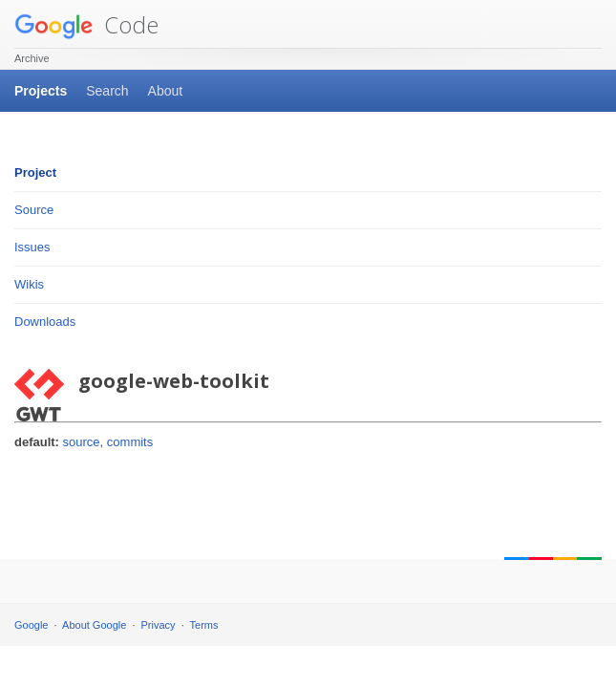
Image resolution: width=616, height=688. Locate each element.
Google (31, 625)
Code (86, 24)
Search (107, 91)
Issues (32, 247)
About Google (94, 625)
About (166, 91)
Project (35, 172)
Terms (204, 625)
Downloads (45, 322)
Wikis (29, 284)
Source (34, 210)
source (82, 442)
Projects (41, 91)
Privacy (159, 625)
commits (130, 442)
